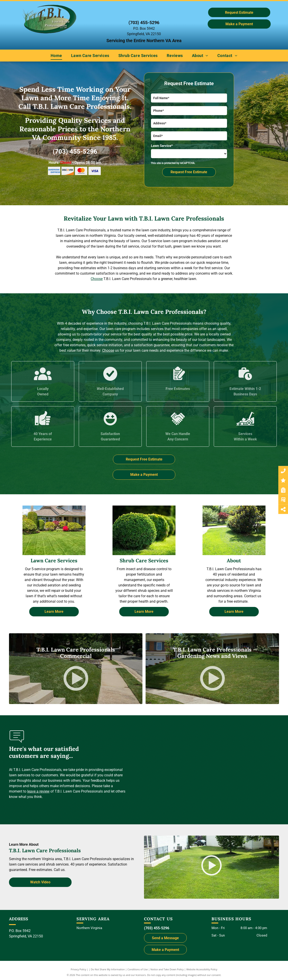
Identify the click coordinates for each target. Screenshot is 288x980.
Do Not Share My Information (108, 969)
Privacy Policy (78, 969)
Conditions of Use (138, 969)
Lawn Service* (162, 146)
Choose (97, 279)
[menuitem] (56, 55)
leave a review (38, 791)
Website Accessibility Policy (202, 969)
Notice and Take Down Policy (167, 969)
